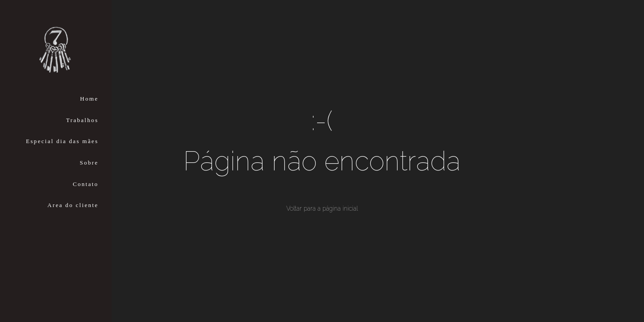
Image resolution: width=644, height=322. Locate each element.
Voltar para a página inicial (322, 208)
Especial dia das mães (62, 141)
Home (89, 99)
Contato (86, 184)
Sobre (89, 163)
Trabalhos (82, 120)
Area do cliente (73, 205)
